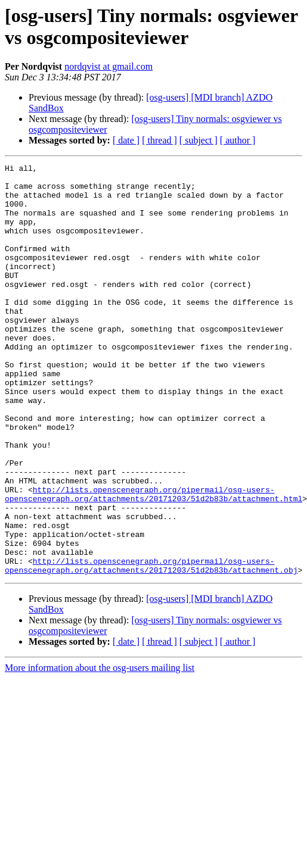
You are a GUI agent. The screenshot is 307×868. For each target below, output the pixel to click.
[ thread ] (159, 140)
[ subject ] (199, 140)
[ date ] (126, 140)
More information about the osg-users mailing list (100, 750)
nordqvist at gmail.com (108, 66)
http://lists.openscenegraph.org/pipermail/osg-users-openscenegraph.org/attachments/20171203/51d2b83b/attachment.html (153, 561)
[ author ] (238, 140)
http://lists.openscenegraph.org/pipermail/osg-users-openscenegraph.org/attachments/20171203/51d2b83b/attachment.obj (151, 647)
